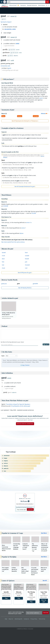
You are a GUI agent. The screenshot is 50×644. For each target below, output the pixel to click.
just (26, 262)
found (34, 213)
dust (3, 259)
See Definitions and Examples (25, 504)
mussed (27, 265)
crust (3, 256)
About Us (11, 619)
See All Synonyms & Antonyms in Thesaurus (25, 121)
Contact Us (27, 619)
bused (4, 252)
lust (3, 265)
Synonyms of (6, 22)
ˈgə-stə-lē (12, 50)
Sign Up (46, 344)
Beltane (24, 501)
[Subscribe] (46, 613)
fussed (27, 259)
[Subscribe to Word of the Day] (21, 510)
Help (6, 619)
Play (6, 598)
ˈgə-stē (10, 56)
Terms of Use (42, 619)
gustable (35, 284)
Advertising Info (19, 619)
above (22, 233)
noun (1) (13, 16)
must (3, 268)
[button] (5, 5)
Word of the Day (25, 499)
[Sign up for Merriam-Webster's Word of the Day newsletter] (34, 613)
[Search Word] (47, 2)
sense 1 (24, 228)
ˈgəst (4, 19)
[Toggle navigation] (2, 2)
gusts (10, 68)
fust (3, 262)
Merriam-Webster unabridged (25, 424)
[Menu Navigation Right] (48, 5)
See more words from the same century (13, 242)
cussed (27, 256)
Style (3, 356)
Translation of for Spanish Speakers (18, 404)
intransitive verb (5, 66)
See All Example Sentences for (25, 186)
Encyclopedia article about (21, 406)
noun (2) (14, 37)
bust (26, 252)
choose (6, 206)
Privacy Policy (34, 619)
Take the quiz (44, 601)
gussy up (4, 284)
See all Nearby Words (25, 288)
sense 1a (29, 222)
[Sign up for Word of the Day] (20, 345)
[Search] (28, 2)
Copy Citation (25, 365)
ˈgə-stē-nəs (14, 53)
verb (12, 60)
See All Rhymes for (25, 273)
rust (26, 268)
